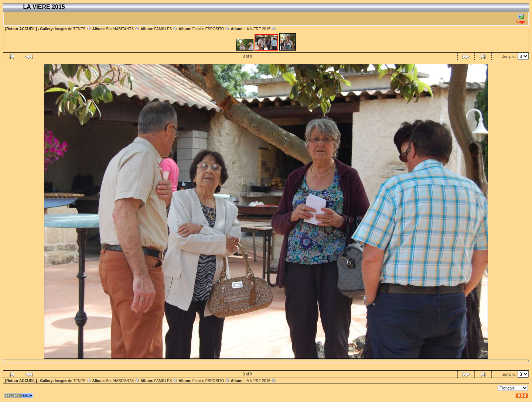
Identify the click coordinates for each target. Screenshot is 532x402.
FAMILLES (166, 29)
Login (521, 19)
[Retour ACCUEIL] (21, 29)
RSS (522, 396)
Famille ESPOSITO (211, 29)
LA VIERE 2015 (260, 29)
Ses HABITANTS (123, 29)
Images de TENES (73, 29)
